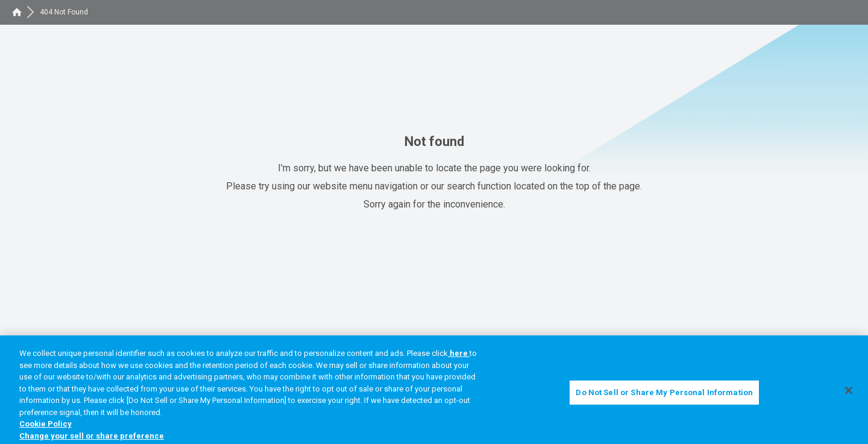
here (459, 356)
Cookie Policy (46, 427)
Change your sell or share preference (92, 439)
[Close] (849, 394)
